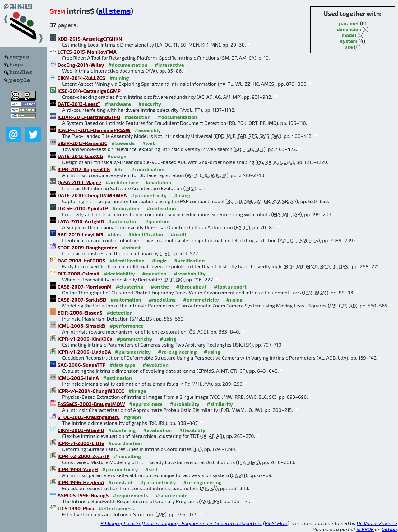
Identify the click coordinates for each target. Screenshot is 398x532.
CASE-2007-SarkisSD (82, 300)
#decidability (119, 273)
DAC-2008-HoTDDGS (81, 260)
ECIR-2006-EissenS (80, 313)
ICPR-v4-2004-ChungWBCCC (91, 391)
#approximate (146, 404)
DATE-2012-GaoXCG (80, 156)
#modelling (162, 300)
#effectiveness (116, 508)
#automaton (123, 221)
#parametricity (149, 195)
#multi (178, 234)
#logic (159, 260)
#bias (114, 234)
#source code (171, 495)
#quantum (157, 221)
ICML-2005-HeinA (78, 378)
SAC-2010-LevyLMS (80, 234)
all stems (115, 11)
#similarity (220, 404)
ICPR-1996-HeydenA (81, 482)
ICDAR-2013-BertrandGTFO (89, 117)
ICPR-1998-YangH (78, 469)
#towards (123, 143)
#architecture (122, 182)
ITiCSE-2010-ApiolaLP (83, 208)
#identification (146, 234)
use (349, 47)
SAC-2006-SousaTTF (81, 365)
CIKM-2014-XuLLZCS (81, 78)
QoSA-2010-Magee (79, 182)
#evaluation (157, 430)
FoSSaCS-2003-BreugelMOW (91, 404)
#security (150, 104)
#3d (119, 169)
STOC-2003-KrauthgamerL (88, 417)
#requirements (131, 495)
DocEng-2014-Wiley (81, 65)
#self (152, 469)
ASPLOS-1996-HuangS (83, 495)
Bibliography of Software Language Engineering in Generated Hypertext (181, 523)
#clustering (130, 286)
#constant (120, 482)
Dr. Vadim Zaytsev (377, 523)
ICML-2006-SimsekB (81, 326)
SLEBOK (365, 529)
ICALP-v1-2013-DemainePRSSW (94, 130)
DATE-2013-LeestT (79, 104)
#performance (126, 326)
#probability (185, 404)
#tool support (230, 286)
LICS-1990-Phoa (76, 508)
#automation (126, 300)
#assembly (148, 130)
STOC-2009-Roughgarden (88, 247)
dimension (349, 29)
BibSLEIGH (276, 523)
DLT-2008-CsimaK (79, 273)
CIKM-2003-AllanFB (81, 430)
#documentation (128, 65)
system (349, 41)
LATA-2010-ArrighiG (81, 221)
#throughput (191, 286)
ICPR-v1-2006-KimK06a (85, 339)
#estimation (117, 378)
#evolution (158, 182)
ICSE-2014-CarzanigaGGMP (89, 91)
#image (137, 391)
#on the (160, 286)
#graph (132, 417)
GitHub (389, 529)
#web (149, 143)
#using (182, 195)
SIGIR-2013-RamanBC (82, 143)
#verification (190, 260)
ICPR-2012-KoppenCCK (84, 169)
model (349, 35)
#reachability (190, 273)
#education (126, 208)
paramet (349, 23)
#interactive (169, 65)
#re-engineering (177, 352)
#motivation (161, 208)
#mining (119, 78)
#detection (137, 117)
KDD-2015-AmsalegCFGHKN (90, 39)
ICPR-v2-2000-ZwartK (83, 456)
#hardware (118, 104)
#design (117, 156)
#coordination (148, 169)
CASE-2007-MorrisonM (85, 286)
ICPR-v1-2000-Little (81, 443)
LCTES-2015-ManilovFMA (87, 52)
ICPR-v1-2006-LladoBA (84, 352)
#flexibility (192, 430)
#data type (122, 365)
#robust (131, 247)
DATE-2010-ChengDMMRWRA (92, 195)
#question (154, 273)
